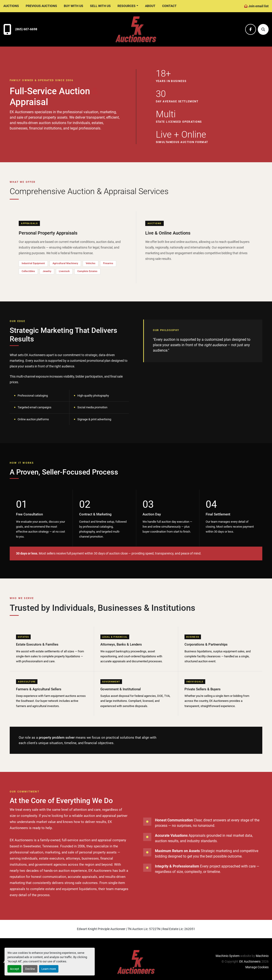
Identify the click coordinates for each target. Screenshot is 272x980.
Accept (14, 969)
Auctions (11, 6)
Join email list (258, 6)
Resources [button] (127, 6)
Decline (30, 969)
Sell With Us (100, 6)
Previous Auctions (41, 6)
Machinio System (228, 956)
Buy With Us (74, 6)
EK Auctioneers (250, 961)
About (150, 6)
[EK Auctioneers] (136, 962)
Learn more (49, 969)
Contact (169, 6)
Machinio (262, 956)
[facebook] (251, 29)
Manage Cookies (257, 967)
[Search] (263, 29)
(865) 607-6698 (26, 29)
